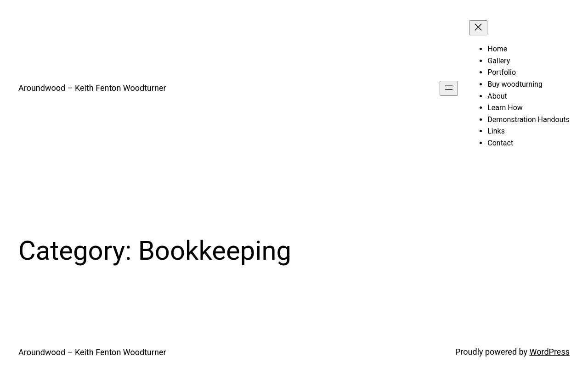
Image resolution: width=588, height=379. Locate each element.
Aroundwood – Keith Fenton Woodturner (92, 88)
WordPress (550, 352)
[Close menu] (478, 28)
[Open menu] (449, 88)
